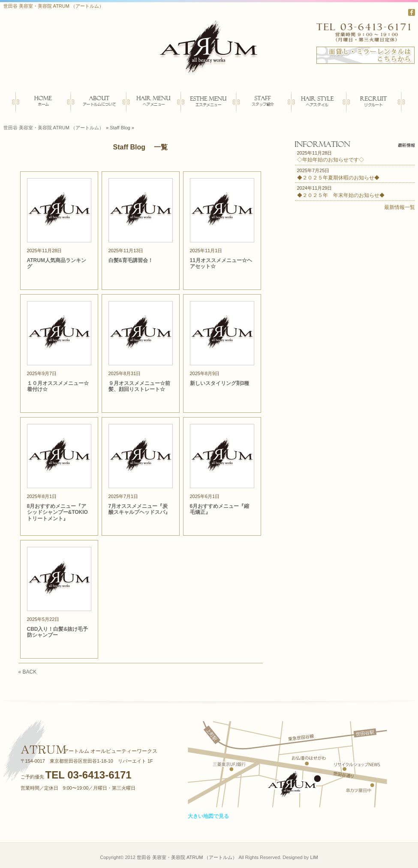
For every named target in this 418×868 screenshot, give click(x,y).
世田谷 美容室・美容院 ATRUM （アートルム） (54, 128)
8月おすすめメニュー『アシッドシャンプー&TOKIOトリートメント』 (57, 512)
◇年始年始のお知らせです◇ (331, 160)
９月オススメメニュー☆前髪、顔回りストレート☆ (139, 386)
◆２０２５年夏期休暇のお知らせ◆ (338, 178)
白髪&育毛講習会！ (131, 260)
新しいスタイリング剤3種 (220, 383)
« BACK (28, 672)
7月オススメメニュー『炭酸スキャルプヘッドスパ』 (139, 509)
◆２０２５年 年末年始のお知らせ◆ (341, 195)
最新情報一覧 (400, 207)
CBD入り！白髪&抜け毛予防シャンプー (58, 632)
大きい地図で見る (208, 816)
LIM (314, 857)
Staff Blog (120, 128)
